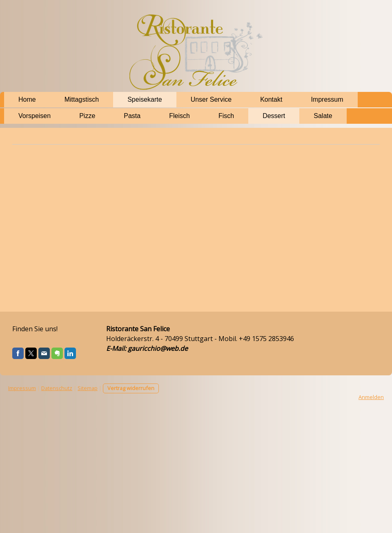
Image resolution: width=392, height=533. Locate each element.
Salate (323, 116)
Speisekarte (145, 99)
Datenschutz (57, 388)
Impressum (327, 99)
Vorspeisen (35, 116)
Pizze (87, 116)
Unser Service (211, 99)
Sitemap (88, 388)
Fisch (226, 116)
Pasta (132, 116)
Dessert (274, 116)
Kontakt (271, 99)
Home (27, 99)
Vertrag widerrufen (131, 388)
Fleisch (179, 116)
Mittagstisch (82, 99)
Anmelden (371, 397)
